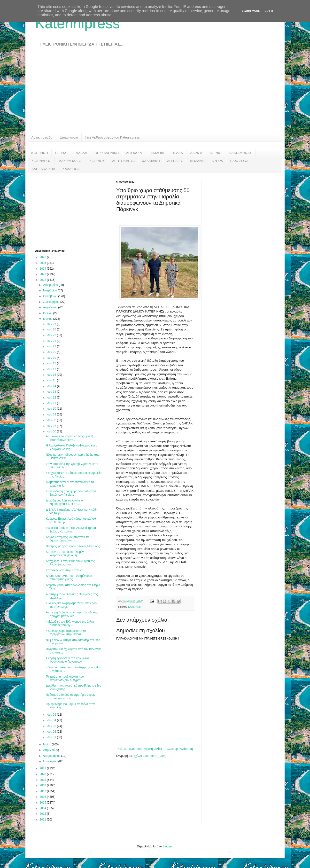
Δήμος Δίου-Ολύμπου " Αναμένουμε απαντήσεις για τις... (69, 578)
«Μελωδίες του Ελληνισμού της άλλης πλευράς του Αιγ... (70, 623)
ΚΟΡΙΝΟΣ (97, 161)
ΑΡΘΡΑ (217, 161)
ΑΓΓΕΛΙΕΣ (175, 161)
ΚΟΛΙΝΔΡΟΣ (41, 161)
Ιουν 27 (52, 324)
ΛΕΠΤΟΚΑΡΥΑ (123, 161)
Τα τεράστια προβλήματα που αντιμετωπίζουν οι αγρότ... (65, 678)
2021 (43, 768)
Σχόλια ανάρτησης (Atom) (150, 756)
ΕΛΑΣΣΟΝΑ (239, 161)
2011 (43, 820)
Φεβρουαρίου (52, 756)
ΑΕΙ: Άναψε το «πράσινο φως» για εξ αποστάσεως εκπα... (69, 438)
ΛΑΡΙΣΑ (196, 153)
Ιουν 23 (52, 341)
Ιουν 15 (52, 380)
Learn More (251, 11)
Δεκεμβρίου (51, 285)
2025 (43, 263)
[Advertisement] (155, 90)
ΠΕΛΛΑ (177, 153)
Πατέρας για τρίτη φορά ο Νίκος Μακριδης (73, 546)
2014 (43, 808)
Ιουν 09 (52, 414)
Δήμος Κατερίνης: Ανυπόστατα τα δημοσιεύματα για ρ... (67, 539)
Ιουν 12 (52, 398)
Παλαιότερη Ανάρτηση (179, 749)
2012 (43, 814)
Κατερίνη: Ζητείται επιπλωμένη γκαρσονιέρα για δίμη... (66, 554)
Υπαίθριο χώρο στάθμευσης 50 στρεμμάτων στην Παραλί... (66, 633)
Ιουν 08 (52, 420)
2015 (43, 803)
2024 (43, 269)
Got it (269, 11)
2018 (43, 785)
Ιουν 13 (52, 392)
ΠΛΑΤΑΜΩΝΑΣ (240, 153)
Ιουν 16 (52, 375)
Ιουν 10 (52, 409)
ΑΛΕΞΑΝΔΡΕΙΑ (43, 169)
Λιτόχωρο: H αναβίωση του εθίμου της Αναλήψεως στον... (70, 563)
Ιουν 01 (52, 737)
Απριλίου (49, 750)
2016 (43, 797)
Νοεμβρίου (50, 290)
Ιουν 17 (52, 369)
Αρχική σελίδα (42, 137)
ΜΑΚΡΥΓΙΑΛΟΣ (70, 161)
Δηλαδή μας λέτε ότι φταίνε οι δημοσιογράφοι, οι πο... (65, 502)
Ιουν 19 (52, 358)
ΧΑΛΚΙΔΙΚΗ (151, 161)
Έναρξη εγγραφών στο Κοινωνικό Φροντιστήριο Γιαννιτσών (67, 660)
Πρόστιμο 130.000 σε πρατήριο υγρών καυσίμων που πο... (70, 696)
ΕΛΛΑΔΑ (80, 153)
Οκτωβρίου (51, 296)
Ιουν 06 (52, 431)
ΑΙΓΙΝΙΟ (216, 153)
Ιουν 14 (52, 386)
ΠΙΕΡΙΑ (61, 153)
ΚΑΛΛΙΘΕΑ (71, 169)
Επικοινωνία (69, 137)
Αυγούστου (51, 307)
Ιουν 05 (52, 715)
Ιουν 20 (52, 352)
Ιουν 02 (52, 732)
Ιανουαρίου (51, 761)
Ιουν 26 (52, 329)
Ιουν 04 (52, 720)
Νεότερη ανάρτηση (129, 749)
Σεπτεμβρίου (52, 302)
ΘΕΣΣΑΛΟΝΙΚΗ (107, 153)
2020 (43, 774)
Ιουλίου (48, 313)
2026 (43, 257)
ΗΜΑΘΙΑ (158, 153)
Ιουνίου (48, 319)
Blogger (167, 846)
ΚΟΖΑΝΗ (197, 161)
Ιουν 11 (52, 403)
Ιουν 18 (52, 363)
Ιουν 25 (52, 335)
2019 (43, 780)
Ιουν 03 (52, 726)
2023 (43, 274)
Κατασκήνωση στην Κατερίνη (64, 570)
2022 (43, 280)
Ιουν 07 (52, 426)
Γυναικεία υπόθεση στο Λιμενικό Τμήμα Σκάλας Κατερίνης (71, 530)
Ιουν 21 (52, 346)
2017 (43, 791)
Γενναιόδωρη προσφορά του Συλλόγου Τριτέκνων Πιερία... (71, 493)
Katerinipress (77, 23)
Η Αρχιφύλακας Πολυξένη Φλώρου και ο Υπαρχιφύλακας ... (71, 447)
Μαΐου (47, 744)
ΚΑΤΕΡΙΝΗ (40, 153)
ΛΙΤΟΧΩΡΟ (135, 153)
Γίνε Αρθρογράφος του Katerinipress (112, 137)
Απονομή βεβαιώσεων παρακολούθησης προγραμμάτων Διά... (72, 614)
